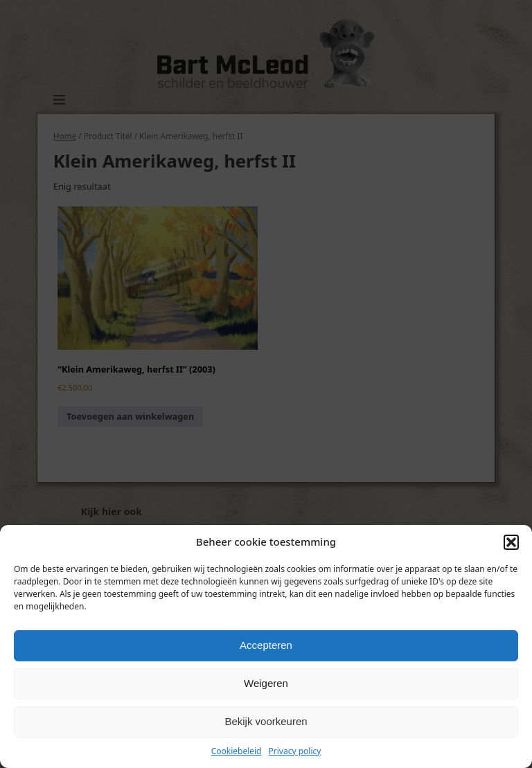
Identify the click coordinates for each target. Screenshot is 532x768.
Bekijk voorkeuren (266, 721)
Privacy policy (295, 751)
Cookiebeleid (237, 751)
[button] (511, 542)
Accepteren (266, 645)
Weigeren (266, 683)
